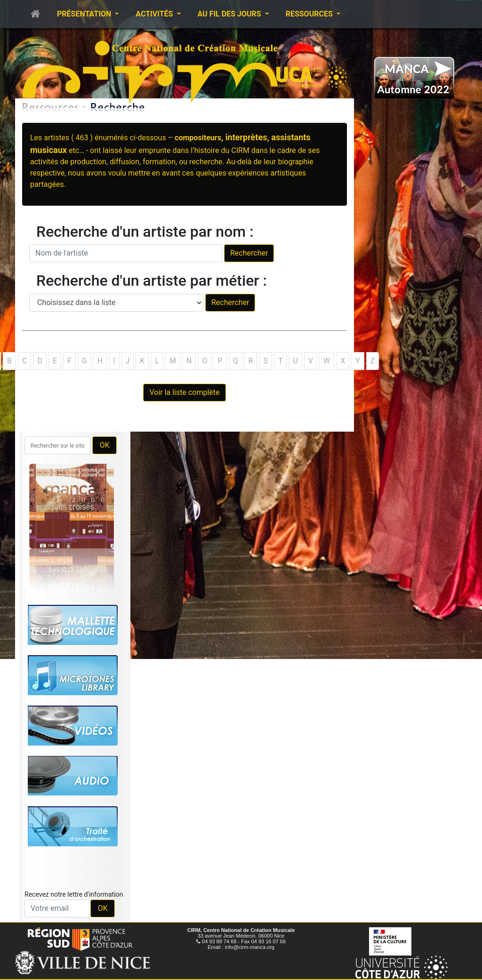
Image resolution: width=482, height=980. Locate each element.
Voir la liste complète (184, 392)
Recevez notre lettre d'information (74, 894)
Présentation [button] (85, 14)
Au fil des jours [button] (230, 14)
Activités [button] (155, 14)
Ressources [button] (310, 14)
